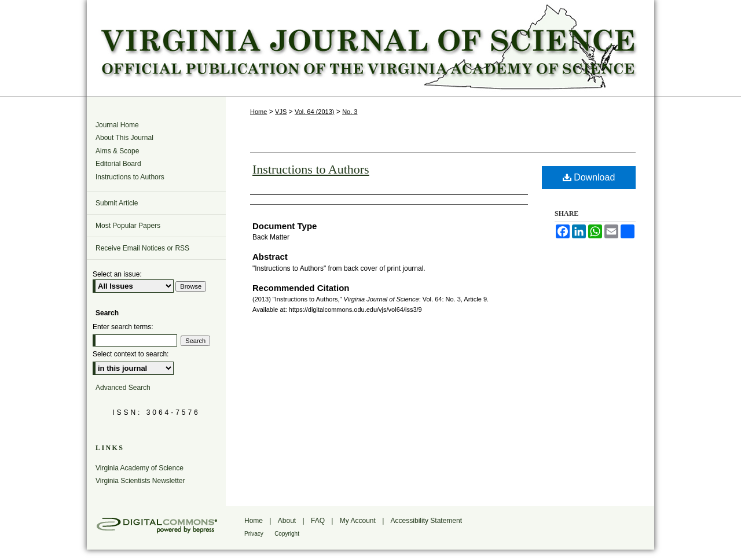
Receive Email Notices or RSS (142, 248)
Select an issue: (117, 274)
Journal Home (117, 125)
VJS (281, 112)
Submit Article (117, 203)
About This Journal (124, 138)
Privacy (254, 534)
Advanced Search (123, 388)
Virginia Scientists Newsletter (140, 481)
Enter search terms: (123, 327)
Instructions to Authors (311, 169)
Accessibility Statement (426, 521)
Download (589, 177)
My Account (358, 521)
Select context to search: (131, 354)
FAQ (318, 521)
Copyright (287, 534)
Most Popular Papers (128, 226)
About (287, 521)
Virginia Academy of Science (140, 468)
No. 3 (350, 112)
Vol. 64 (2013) (315, 112)
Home (258, 112)
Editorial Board (118, 164)
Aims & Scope (117, 151)
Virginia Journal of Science (370, 48)
